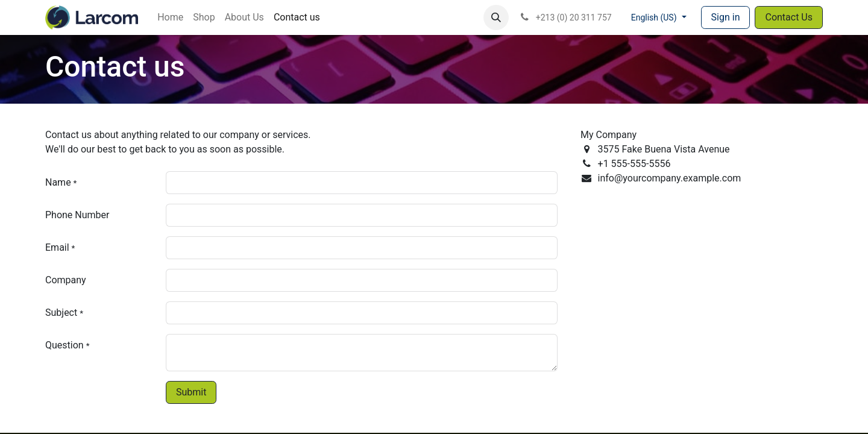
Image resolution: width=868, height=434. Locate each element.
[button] (496, 17)
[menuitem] (170, 17)
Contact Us (789, 17)
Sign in (726, 17)
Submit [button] (191, 392)
